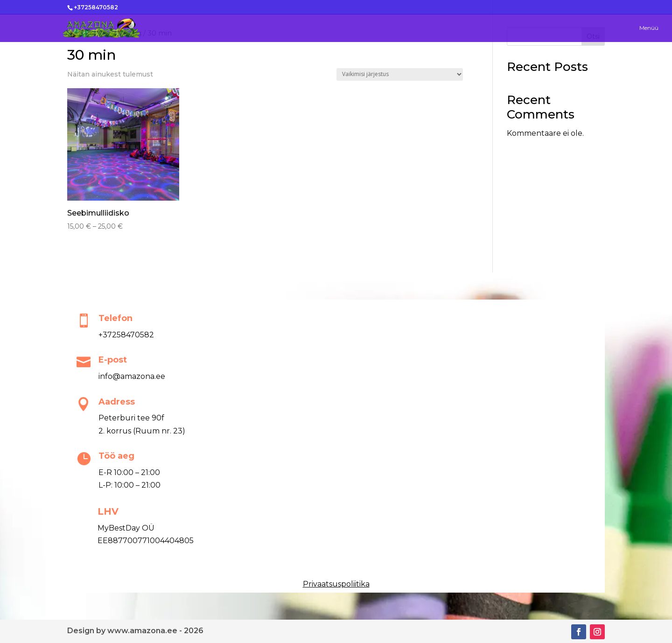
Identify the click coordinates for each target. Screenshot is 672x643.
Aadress (117, 402)
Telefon (115, 318)
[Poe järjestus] (400, 74)
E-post (113, 360)
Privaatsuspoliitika (336, 584)
